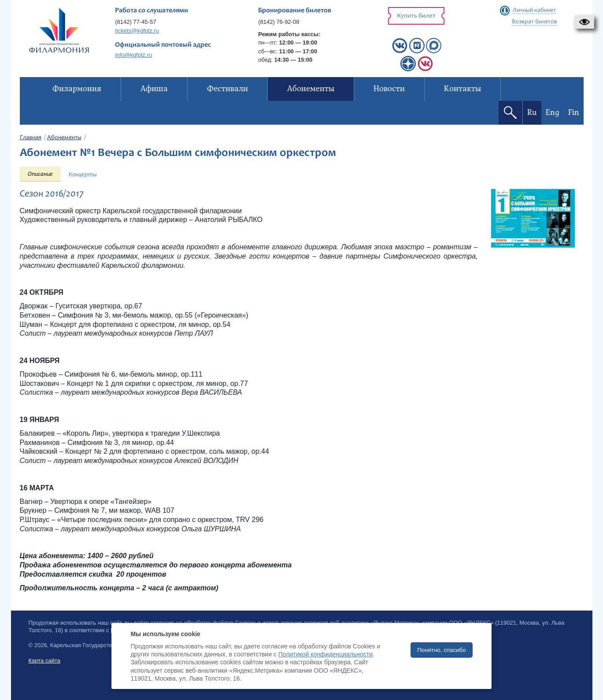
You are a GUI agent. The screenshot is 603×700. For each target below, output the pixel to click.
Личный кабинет (534, 11)
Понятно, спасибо (441, 650)
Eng (553, 113)
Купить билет (416, 16)
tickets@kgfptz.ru (137, 31)
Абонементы (64, 138)
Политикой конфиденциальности (326, 654)
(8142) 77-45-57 (135, 22)
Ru (532, 113)
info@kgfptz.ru (133, 55)
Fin (574, 113)
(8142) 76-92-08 (279, 22)
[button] (584, 22)
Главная (31, 138)
